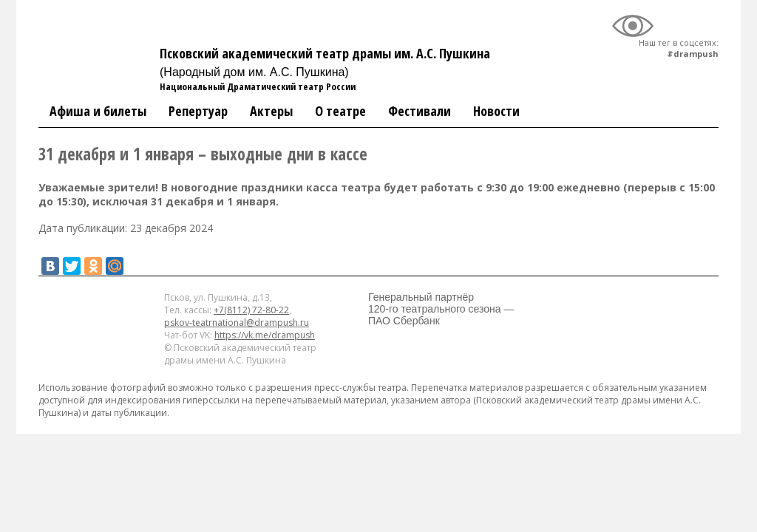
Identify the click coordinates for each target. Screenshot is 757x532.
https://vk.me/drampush (265, 335)
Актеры (271, 111)
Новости (496, 111)
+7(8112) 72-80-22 (251, 310)
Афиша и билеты (98, 111)
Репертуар (198, 111)
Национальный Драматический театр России (258, 86)
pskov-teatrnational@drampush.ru (237, 323)
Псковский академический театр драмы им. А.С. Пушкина (325, 61)
